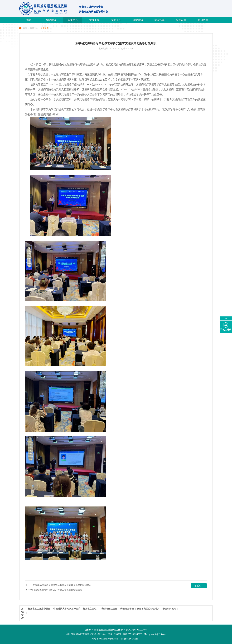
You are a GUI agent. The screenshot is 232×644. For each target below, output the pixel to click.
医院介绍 (51, 20)
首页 (29, 20)
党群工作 (94, 20)
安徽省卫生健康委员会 (39, 609)
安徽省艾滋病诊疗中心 (91, 7)
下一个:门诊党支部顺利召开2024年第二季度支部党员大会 (54, 590)
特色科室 (181, 20)
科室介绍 (138, 20)
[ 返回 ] (199, 586)
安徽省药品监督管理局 (148, 609)
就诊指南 (159, 20)
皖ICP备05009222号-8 (137, 630)
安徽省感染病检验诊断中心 (93, 12)
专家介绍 (116, 20)
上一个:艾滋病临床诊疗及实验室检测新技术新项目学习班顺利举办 (58, 585)
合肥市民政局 (169, 609)
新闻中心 (72, 20)
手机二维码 (226, 330)
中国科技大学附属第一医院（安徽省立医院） (76, 609)
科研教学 (203, 20)
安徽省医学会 (127, 609)
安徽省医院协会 (109, 609)
